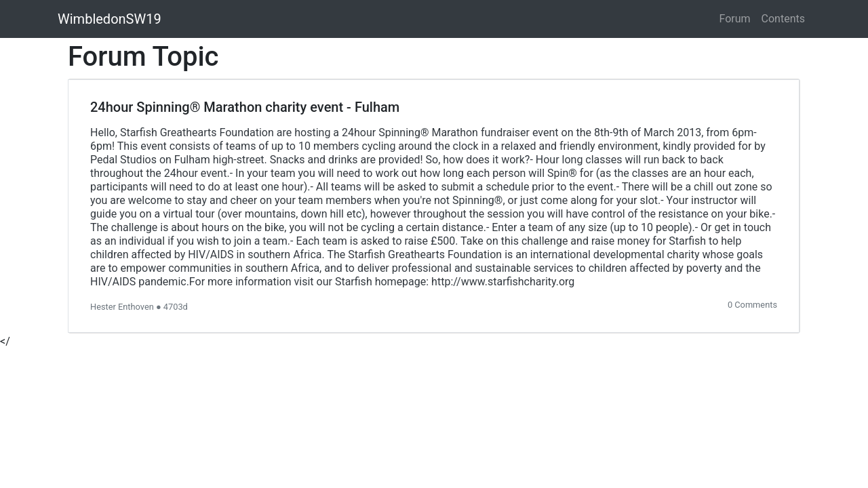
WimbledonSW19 (110, 19)
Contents (783, 19)
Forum (735, 19)
